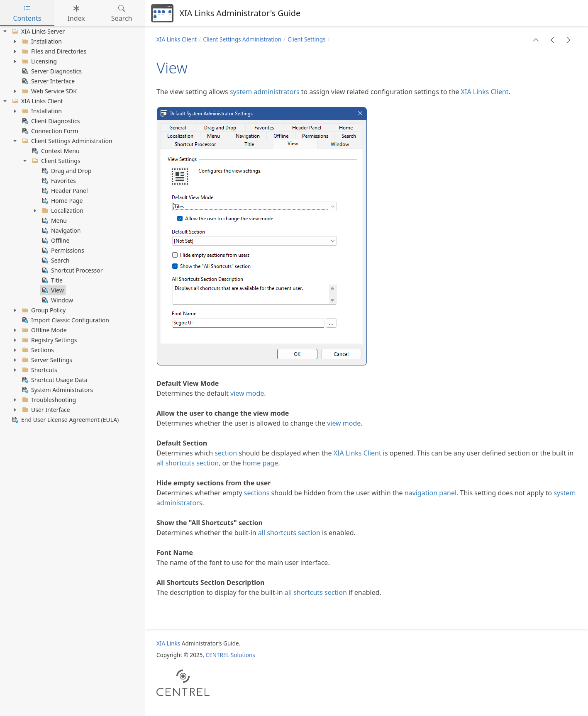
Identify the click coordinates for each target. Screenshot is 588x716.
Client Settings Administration (242, 39)
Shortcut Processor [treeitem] (71, 270)
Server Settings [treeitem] (46, 360)
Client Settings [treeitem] (55, 161)
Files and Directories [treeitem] (53, 51)
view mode (247, 393)
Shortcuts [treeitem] (39, 370)
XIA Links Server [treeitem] (38, 32)
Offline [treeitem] (55, 241)
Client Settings (306, 39)
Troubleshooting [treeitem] (48, 400)
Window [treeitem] (57, 300)
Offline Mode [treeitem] (44, 330)
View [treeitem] (52, 290)
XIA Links (168, 643)
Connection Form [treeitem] (49, 131)
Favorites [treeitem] (58, 181)
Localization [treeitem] (62, 211)
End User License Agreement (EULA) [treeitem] (65, 420)
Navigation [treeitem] (60, 231)
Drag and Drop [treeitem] (66, 171)
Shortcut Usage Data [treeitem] (54, 380)
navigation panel (431, 493)
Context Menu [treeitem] (55, 151)
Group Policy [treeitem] (43, 310)
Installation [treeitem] (41, 41)
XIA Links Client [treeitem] (37, 101)
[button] (536, 40)
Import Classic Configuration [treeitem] (65, 320)
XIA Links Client (177, 39)
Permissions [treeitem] (62, 251)
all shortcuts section (188, 463)
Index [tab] (76, 13)
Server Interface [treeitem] (48, 81)
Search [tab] (122, 13)
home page (260, 463)
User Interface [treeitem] (45, 410)
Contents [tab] (27, 13)
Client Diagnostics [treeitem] (50, 121)
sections (257, 493)
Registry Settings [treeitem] (49, 340)
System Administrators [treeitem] (57, 390)
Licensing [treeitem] (39, 61)
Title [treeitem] (51, 280)
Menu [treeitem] (54, 221)
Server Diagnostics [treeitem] (51, 71)
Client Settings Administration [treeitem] (66, 141)
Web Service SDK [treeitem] (49, 91)
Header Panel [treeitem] (64, 191)
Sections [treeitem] (37, 350)
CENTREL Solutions (231, 655)
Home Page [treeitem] (61, 201)
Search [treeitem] (55, 261)
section (226, 453)
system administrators (265, 92)
